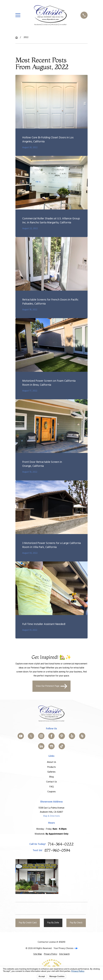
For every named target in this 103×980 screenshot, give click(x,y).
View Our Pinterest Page (51, 686)
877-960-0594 (57, 850)
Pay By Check (76, 923)
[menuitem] (38, 954)
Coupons (51, 792)
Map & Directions (51, 816)
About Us (51, 762)
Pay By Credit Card (28, 923)
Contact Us (51, 782)
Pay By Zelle (53, 923)
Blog (52, 777)
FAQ (51, 787)
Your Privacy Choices (65, 948)
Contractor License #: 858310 (51, 942)
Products (51, 767)
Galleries (52, 772)
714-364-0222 (61, 844)
